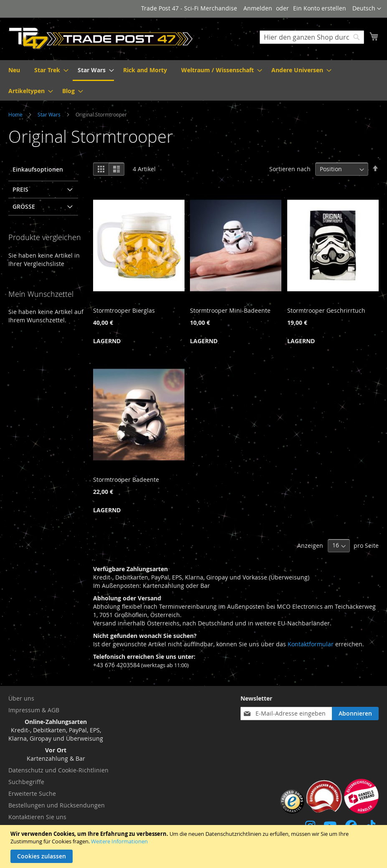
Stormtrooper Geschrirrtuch (326, 310)
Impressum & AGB (34, 710)
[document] (195, 846)
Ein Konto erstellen (320, 8)
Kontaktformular (311, 644)
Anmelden (258, 8)
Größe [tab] (24, 206)
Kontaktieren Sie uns (37, 817)
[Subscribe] (355, 714)
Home (16, 114)
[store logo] (101, 38)
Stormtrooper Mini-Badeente (230, 310)
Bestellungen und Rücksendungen (57, 805)
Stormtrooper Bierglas (124, 310)
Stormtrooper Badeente (126, 480)
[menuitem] (14, 70)
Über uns (21, 698)
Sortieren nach (290, 169)
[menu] (193, 80)
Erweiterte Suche (32, 793)
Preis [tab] (20, 189)
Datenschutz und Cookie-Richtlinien (58, 770)
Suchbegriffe (26, 782)
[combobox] (312, 37)
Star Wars (50, 114)
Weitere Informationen (119, 841)
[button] (367, 9)
